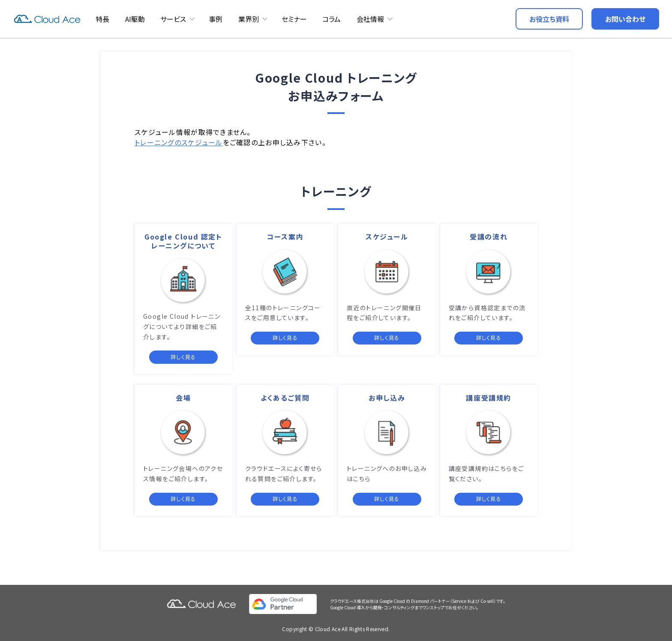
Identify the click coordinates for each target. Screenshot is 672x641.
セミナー (294, 19)
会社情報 (370, 19)
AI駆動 (135, 19)
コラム (331, 19)
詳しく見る (183, 357)
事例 (216, 19)
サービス (173, 19)
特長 (102, 19)
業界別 (249, 19)
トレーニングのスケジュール (179, 142)
